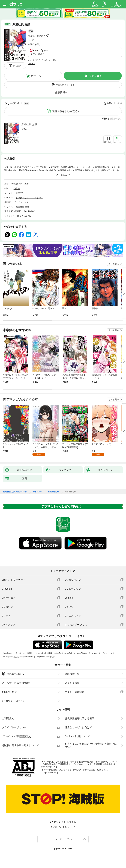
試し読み (17, 66)
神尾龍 (31, 36)
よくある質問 (72, 683)
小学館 (17, 188)
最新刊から (116, 119)
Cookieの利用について (77, 736)
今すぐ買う (95, 76)
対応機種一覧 (72, 674)
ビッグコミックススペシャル (29, 198)
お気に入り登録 (114, 103)
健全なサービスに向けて (78, 727)
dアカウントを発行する (63, 822)
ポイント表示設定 (75, 692)
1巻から (106, 119)
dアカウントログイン (14, 701)
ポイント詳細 (36, 54)
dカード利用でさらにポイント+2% (42, 60)
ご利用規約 (8, 718)
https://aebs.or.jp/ (51, 773)
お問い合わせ (9, 692)
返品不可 (32, 64)
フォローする (48, 36)
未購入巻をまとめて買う (66, 111)
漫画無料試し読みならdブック (15, 492)
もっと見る (114, 264)
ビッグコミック (21, 202)
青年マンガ (21, 193)
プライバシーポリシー (14, 727)
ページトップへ (63, 839)
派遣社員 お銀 (29, 124)
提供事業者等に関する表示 (80, 718)
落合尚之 (41, 36)
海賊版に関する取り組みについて (20, 745)
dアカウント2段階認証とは (17, 736)
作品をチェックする (65, 85)
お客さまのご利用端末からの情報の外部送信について (91, 745)
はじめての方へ (13, 674)
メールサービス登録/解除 (16, 683)
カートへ (36, 76)
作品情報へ (61, 92)
